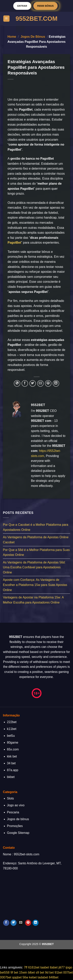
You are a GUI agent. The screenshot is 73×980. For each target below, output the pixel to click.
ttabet (54, 967)
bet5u (11, 736)
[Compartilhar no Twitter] (33, 383)
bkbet (11, 777)
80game (13, 743)
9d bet (49, 972)
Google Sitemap (18, 833)
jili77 (62, 967)
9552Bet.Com (36, 19)
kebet (33, 977)
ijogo (69, 967)
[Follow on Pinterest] (28, 923)
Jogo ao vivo (16, 805)
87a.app (13, 770)
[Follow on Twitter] (14, 923)
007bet (68, 972)
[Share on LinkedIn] (56, 383)
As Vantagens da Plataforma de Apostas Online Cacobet (36, 540)
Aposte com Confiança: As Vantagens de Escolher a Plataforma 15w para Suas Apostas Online (35, 585)
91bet (58, 972)
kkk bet (12, 756)
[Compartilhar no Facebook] (25, 383)
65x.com (13, 749)
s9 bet (40, 972)
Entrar (22, 6)
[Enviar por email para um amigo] (40, 383)
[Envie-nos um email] (21, 923)
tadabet (43, 977)
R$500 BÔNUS (45, 6)
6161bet (34, 967)
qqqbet (17, 977)
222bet (12, 722)
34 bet (11, 763)
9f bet (14, 972)
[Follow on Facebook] (6, 923)
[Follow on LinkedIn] (36, 923)
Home (12, 37)
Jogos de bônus (33, 37)
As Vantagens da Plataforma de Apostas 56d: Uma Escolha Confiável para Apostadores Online (34, 567)
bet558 (5, 972)
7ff (26, 967)
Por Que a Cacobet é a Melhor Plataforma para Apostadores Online (36, 527)
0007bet (6, 977)
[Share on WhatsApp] (17, 383)
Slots (11, 798)
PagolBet (14, 243)
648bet (54, 977)
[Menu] (7, 19)
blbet (31, 972)
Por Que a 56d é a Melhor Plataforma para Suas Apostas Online (36, 552)
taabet (45, 967)
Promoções (15, 826)
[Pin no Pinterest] (48, 383)
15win (23, 972)
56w (25, 977)
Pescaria (13, 812)
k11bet (12, 729)
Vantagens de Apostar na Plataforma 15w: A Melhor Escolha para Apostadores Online (33, 600)
